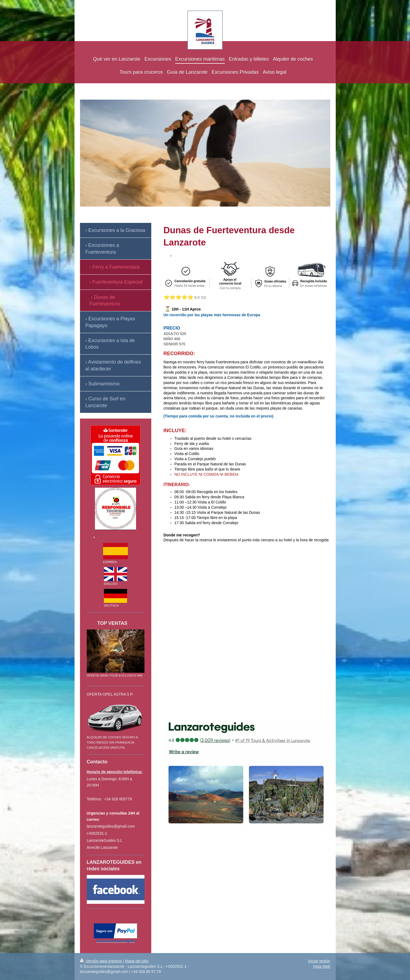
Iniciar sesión (319, 961)
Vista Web (321, 966)
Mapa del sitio (137, 961)
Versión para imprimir (101, 961)
